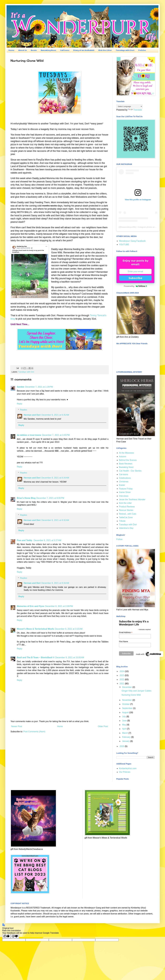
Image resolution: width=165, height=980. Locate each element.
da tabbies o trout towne (29, 435)
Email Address (126, 632)
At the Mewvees (126, 453)
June (125, 721)
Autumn (123, 457)
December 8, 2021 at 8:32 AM (55, 520)
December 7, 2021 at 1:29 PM (39, 387)
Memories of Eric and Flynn (31, 606)
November (127, 700)
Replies (24, 410)
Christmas (124, 482)
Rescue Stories (126, 510)
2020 (122, 746)
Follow (119, 539)
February (127, 737)
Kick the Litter (105, 50)
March (125, 733)
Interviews (124, 496)
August (126, 712)
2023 (122, 675)
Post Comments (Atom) (34, 732)
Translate (135, 110)
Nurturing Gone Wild (131, 695)
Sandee (21, 387)
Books (34, 50)
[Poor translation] (15, 936)
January (126, 741)
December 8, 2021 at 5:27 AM (47, 540)
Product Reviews (127, 507)
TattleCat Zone (126, 517)
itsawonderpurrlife (128, 227)
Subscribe (135, 278)
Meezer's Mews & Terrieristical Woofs (35, 629)
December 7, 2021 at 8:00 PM (50, 498)
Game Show (125, 492)
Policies (142, 50)
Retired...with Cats (128, 514)
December (127, 687)
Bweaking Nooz (48, 50)
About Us (23, 50)
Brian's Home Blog (26, 498)
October (126, 704)
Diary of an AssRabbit (84, 50)
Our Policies (125, 772)
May (124, 725)
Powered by (135, 286)
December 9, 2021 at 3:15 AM (69, 629)
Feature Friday (126, 489)
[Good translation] (6, 936)
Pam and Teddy (25, 540)
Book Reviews (126, 464)
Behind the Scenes (128, 460)
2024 (122, 671)
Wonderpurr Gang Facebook (132, 241)
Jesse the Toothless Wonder (132, 499)
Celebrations (125, 478)
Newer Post (17, 726)
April (125, 729)
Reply (20, 404)
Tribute (122, 521)
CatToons (65, 50)
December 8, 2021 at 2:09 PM (59, 606)
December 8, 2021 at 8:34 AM (55, 478)
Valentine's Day (126, 528)
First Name (123, 641)
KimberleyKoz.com (128, 768)
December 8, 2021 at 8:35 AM (55, 415)
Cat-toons (124, 474)
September (128, 708)
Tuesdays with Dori (125, 50)
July (124, 717)
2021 (122, 684)
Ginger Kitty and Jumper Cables (137, 691)
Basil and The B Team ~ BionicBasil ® (36, 657)
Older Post (103, 726)
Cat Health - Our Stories (130, 471)
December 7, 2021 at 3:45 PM (56, 435)
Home (11, 50)
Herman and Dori (32, 415)
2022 (122, 679)
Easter (122, 485)
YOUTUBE (124, 245)
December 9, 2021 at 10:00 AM (70, 657)
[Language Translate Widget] (129, 106)
